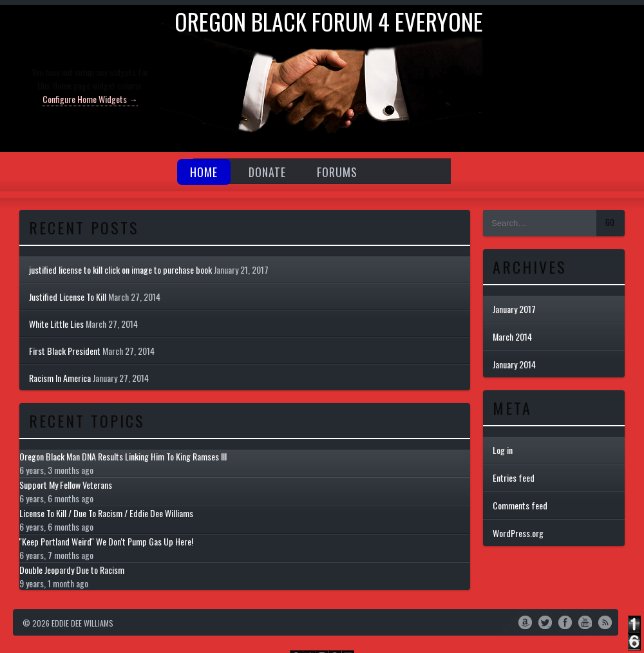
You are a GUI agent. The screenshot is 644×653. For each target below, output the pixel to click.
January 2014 (514, 364)
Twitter (545, 621)
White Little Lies (56, 324)
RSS (605, 621)
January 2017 (514, 309)
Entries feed (514, 478)
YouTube (585, 621)
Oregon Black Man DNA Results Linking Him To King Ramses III (123, 456)
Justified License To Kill (68, 297)
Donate (267, 172)
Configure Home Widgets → (90, 99)
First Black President (65, 351)
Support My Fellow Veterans (66, 485)
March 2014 (512, 336)
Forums (337, 172)
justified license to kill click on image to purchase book (120, 270)
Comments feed (520, 505)
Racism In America (60, 378)
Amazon (525, 621)
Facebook (565, 621)
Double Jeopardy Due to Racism (72, 570)
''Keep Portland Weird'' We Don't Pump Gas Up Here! (106, 541)
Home (204, 172)
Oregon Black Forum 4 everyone (329, 21)
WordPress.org (518, 533)
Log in (503, 450)
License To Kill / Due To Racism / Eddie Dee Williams (106, 513)
